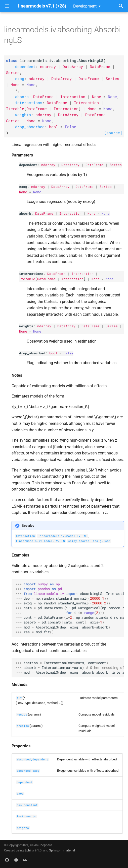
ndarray (48, 165)
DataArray (70, 165)
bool (53, 353)
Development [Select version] (85, 6)
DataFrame (95, 165)
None (23, 192)
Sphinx (29, 850)
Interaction (70, 213)
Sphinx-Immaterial (62, 850)
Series (116, 165)
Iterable (27, 279)
